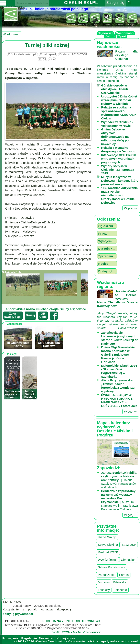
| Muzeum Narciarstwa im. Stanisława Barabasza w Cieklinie (119, 500)
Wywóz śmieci (107, 560)
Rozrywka (71, 23)
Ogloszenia (83, 23)
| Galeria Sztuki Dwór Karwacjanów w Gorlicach (119, 480)
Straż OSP (129, 545)
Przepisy (132, 23)
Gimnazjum (129, 560)
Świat (95, 23)
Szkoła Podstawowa (111, 567)
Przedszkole (107, 575)
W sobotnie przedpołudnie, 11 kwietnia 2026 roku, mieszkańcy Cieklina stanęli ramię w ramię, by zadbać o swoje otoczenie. (117, 66)
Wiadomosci (12, 34)
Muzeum (104, 582)
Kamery (120, 23)
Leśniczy (104, 590)
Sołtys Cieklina (108, 545)
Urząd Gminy (107, 537)
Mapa (107, 23)
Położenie (120, 590)
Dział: (48, 54)
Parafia (124, 575)
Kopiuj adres (66, 638)
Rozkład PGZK (108, 552)
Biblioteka (120, 582)
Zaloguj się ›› (115, 5)
